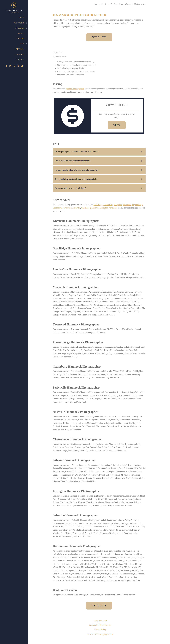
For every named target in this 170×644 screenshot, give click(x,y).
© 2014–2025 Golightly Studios (100, 634)
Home (22, 18)
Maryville (118, 205)
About (21, 33)
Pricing (21, 39)
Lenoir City (108, 205)
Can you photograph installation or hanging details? (76, 179)
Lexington (104, 208)
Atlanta (95, 208)
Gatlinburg (57, 208)
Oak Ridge (98, 205)
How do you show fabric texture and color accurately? (77, 170)
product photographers (75, 89)
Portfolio (19, 23)
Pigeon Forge (138, 205)
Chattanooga (86, 208)
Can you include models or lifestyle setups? (73, 161)
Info (22, 44)
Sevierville (67, 208)
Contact (20, 59)
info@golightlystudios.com (100, 625)
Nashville (76, 208)
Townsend (127, 205)
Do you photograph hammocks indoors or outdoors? (77, 152)
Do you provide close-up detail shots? (70, 188)
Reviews (20, 49)
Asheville (113, 208)
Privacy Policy (100, 629)
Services (20, 28)
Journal (20, 54)
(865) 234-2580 (100, 621)
